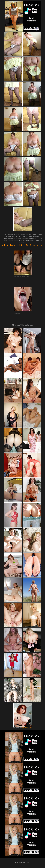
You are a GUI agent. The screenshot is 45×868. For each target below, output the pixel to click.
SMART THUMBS (27, 728)
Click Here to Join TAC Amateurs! (22, 245)
